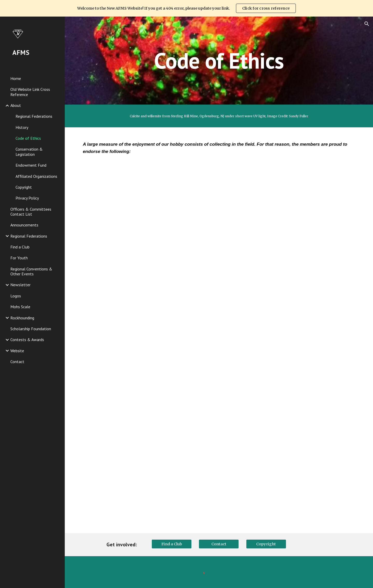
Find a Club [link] (20, 247)
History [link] (22, 127)
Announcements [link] (24, 225)
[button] (367, 24)
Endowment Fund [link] (31, 165)
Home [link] (16, 78)
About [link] (16, 105)
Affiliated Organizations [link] (36, 176)
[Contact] (219, 544)
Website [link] (17, 351)
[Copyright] (266, 544)
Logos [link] (16, 296)
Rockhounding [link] (22, 318)
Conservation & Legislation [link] (29, 152)
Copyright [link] (24, 187)
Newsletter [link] (20, 285)
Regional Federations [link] (34, 116)
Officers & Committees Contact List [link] (31, 212)
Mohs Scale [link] (20, 307)
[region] (187, 8)
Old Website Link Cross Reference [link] (30, 92)
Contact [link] (17, 362)
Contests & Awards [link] (27, 340)
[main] (219, 60)
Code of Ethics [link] (28, 138)
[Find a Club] (172, 544)
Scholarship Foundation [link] (31, 329)
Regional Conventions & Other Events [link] (31, 271)
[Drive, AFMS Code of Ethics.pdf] (219, 349)
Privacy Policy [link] (27, 198)
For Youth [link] (19, 258)
